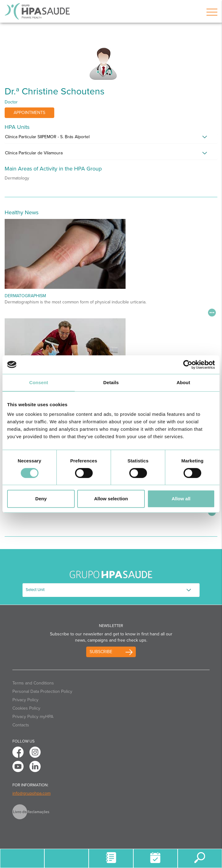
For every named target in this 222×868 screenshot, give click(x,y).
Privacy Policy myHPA (33, 717)
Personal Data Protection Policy (42, 691)
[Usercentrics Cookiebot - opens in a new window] (188, 365)
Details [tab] (111, 382)
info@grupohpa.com (31, 793)
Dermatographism (25, 296)
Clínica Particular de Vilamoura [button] (34, 153)
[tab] (111, 139)
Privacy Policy (25, 700)
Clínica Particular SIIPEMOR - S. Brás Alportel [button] (47, 137)
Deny (41, 499)
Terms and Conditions (33, 683)
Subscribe (101, 652)
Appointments (29, 113)
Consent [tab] (39, 382)
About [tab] (183, 382)
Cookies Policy (26, 708)
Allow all (181, 499)
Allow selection (111, 499)
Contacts (21, 725)
